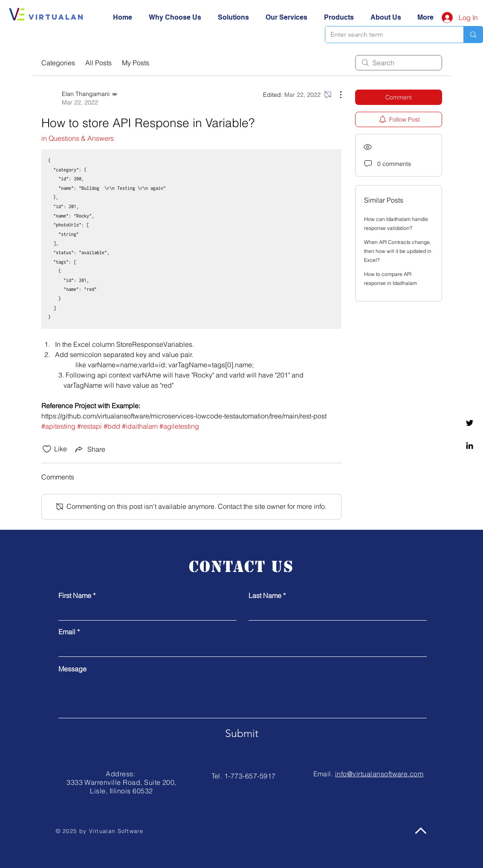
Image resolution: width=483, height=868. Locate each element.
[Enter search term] (388, 35)
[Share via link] (90, 449)
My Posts (136, 63)
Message (72, 669)
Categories (58, 63)
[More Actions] (336, 95)
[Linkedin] (470, 446)
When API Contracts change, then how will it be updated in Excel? (398, 251)
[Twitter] (470, 423)
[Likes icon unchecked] (47, 449)
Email (67, 632)
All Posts (98, 63)
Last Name (265, 595)
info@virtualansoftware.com (379, 774)
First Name (75, 595)
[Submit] (242, 734)
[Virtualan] (56, 17)
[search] (399, 63)
